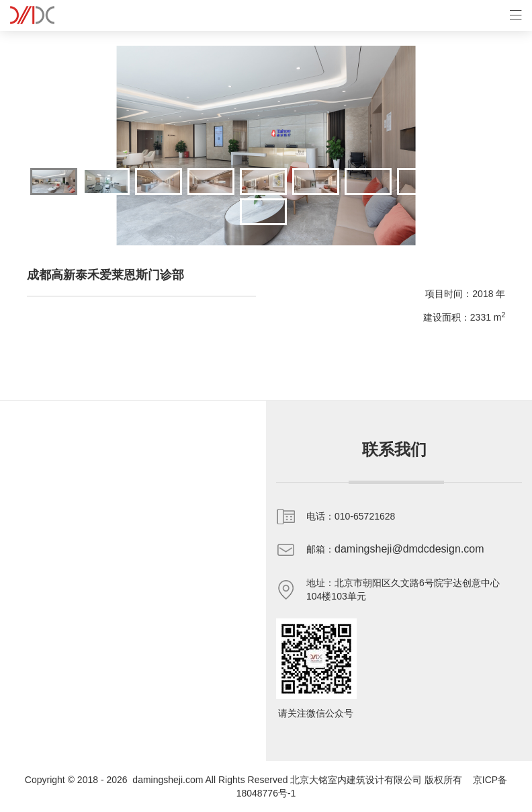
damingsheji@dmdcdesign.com (409, 549)
